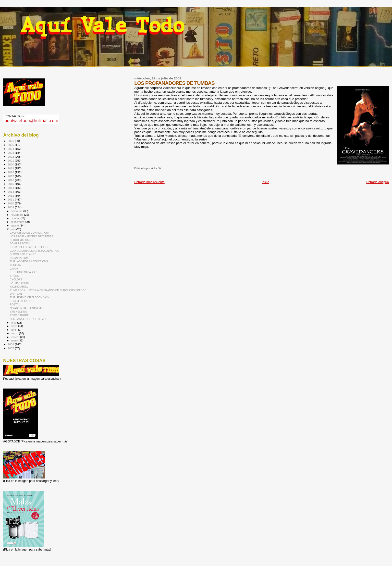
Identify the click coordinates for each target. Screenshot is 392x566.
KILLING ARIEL (19, 287)
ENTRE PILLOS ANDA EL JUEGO (30, 247)
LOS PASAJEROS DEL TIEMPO (29, 319)
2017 (11, 176)
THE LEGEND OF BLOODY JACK (30, 297)
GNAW (14, 269)
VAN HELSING (18, 312)
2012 (11, 195)
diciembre (17, 211)
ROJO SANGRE (19, 315)
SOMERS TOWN (20, 243)
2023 (11, 153)
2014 (11, 188)
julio (14, 229)
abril (14, 330)
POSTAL (15, 304)
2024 (11, 149)
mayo (14, 326)
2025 (11, 145)
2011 (11, 199)
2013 (11, 192)
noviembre (18, 215)
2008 (11, 344)
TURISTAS (16, 265)
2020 (11, 164)
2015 (11, 184)
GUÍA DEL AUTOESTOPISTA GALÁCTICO (35, 251)
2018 (11, 172)
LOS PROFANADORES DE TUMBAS (31, 236)
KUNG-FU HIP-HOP (21, 301)
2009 (11, 207)
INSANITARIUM (19, 258)
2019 (11, 168)
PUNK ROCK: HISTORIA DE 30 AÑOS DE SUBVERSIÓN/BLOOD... (49, 290)
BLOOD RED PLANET (23, 254)
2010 (11, 203)
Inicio (265, 182)
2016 (11, 180)
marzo (15, 333)
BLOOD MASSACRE (22, 240)
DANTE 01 (16, 294)
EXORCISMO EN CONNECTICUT (30, 233)
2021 (11, 160)
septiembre (18, 222)
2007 (11, 348)
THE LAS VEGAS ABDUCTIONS (29, 261)
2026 (11, 141)
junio (14, 323)
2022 (11, 157)
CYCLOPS (16, 279)
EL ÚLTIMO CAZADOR (23, 272)
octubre (16, 218)
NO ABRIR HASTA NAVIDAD (27, 308)
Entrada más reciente (149, 182)
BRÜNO (14, 276)
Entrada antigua (378, 182)
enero (15, 340)
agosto (15, 226)
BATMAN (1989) (19, 283)
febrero (15, 337)
